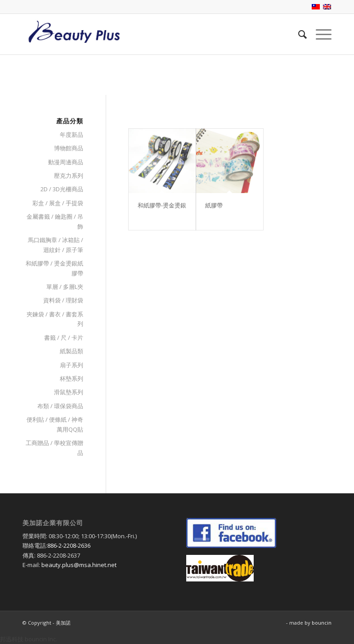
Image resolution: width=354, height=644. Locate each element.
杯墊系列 (72, 378)
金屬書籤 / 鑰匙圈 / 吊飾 (55, 221)
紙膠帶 (214, 205)
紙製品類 (72, 351)
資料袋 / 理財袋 (63, 300)
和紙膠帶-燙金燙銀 (162, 205)
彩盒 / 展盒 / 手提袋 (58, 203)
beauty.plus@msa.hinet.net (79, 565)
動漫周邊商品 (66, 162)
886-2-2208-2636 (69, 545)
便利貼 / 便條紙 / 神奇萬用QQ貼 (55, 424)
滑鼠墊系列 (69, 392)
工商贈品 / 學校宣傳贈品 (54, 448)
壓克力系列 (69, 176)
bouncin (322, 623)
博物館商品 (69, 148)
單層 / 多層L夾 (65, 287)
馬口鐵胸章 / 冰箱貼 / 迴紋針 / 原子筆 (56, 245)
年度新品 (72, 135)
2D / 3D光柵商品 (62, 189)
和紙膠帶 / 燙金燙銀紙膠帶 (54, 268)
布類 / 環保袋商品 (60, 406)
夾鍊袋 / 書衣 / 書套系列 (55, 319)
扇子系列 (72, 365)
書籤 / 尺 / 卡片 (64, 338)
